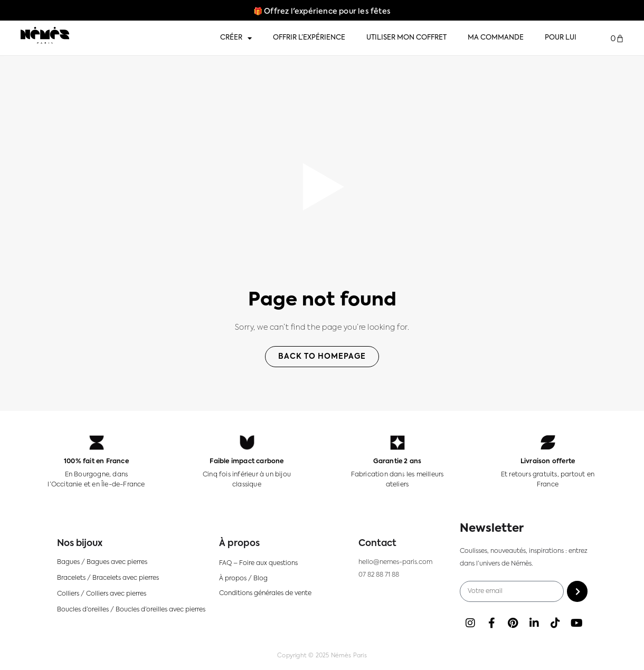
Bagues (68, 562)
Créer (236, 38)
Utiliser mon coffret (406, 38)
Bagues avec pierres (117, 562)
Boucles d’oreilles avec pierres (160, 609)
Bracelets (71, 578)
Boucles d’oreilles (83, 609)
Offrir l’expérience (309, 38)
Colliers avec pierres (116, 594)
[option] (607, 660)
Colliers (68, 594)
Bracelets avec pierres (126, 578)
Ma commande (496, 38)
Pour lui (561, 38)
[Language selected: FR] (612, 660)
